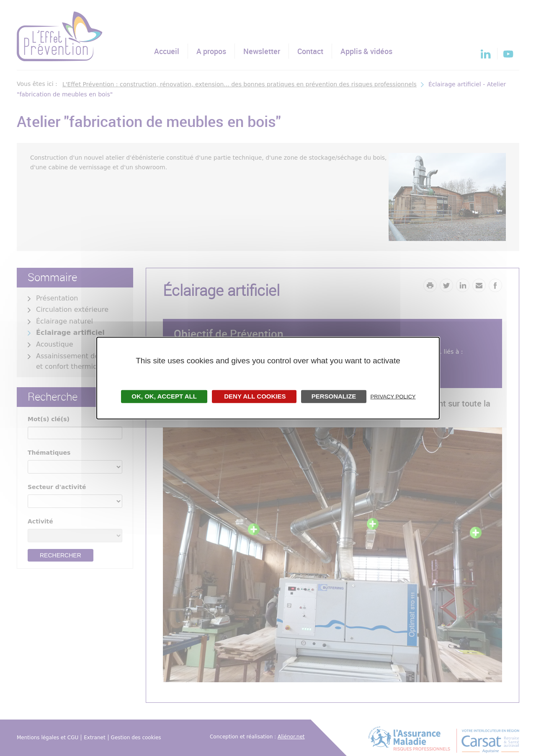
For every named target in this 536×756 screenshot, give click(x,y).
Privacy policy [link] (393, 396)
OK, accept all (164, 396)
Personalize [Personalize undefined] (334, 396)
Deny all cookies (254, 396)
